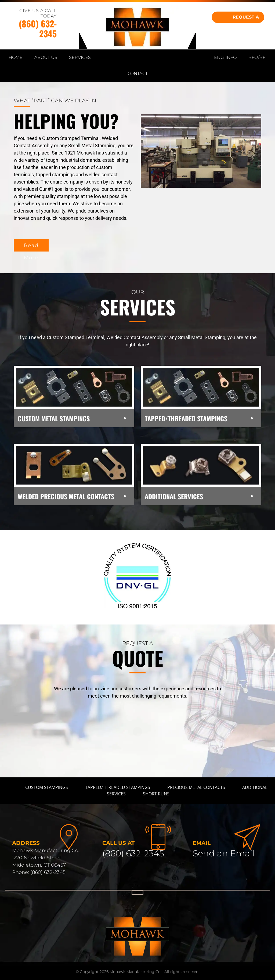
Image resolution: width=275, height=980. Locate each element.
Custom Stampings (47, 787)
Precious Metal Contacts (196, 787)
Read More (31, 247)
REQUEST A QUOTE (246, 19)
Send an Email (224, 853)
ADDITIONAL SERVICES (174, 496)
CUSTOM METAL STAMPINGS (54, 418)
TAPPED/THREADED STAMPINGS (186, 418)
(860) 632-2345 (38, 28)
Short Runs (156, 794)
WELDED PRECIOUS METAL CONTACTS (66, 496)
